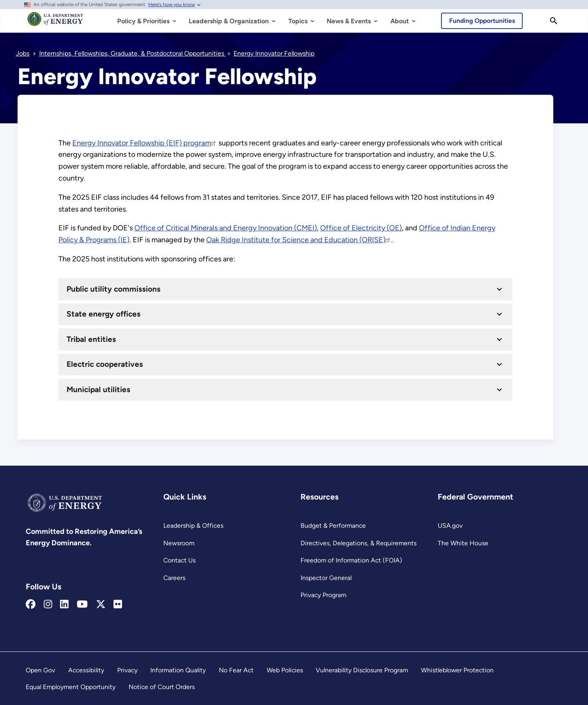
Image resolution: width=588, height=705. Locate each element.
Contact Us (179, 560)
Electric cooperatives (105, 364)
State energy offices (104, 314)
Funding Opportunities (482, 21)
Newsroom (179, 543)
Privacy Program (323, 595)
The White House (463, 543)
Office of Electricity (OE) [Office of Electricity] (361, 228)
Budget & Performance (333, 525)
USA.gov (450, 525)
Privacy (127, 670)
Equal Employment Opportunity (71, 687)
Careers (174, 578)
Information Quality (178, 670)
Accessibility (86, 670)
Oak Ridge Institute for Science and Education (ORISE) (299, 240)
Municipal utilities (98, 389)
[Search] (554, 21)
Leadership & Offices (193, 525)
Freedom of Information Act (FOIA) (351, 560)
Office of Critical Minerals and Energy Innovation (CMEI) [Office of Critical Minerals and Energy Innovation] (226, 228)
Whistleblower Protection (457, 670)
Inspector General (326, 578)
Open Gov (40, 670)
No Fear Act (236, 670)
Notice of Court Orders (162, 687)
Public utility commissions (114, 289)
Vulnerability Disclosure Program (362, 670)
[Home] (55, 23)
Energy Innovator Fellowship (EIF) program (145, 143)
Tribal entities (91, 339)
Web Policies (285, 670)
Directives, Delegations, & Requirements (359, 543)
